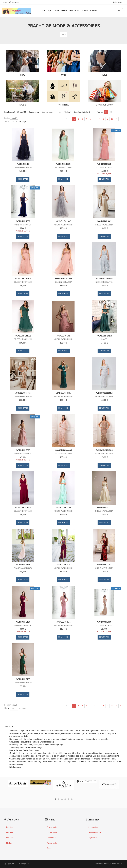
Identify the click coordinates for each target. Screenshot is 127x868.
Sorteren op (34, 112)
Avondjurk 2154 (23, 622)
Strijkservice (93, 838)
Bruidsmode (52, 827)
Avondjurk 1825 (63, 336)
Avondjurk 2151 (104, 565)
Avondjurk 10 (23, 164)
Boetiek (10, 827)
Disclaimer (99, 864)
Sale (49, 848)
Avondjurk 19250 (104, 336)
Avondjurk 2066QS (63, 450)
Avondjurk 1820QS (23, 279)
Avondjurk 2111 (104, 508)
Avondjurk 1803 (23, 221)
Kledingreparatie (94, 832)
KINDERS (23, 105)
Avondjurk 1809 (104, 221)
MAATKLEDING (63, 105)
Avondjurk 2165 (23, 679)
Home (4, 2)
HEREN (104, 75)
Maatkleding (93, 827)
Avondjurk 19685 (23, 393)
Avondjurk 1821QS (63, 279)
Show (7, 122)
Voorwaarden (117, 864)
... (91, 119)
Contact (10, 832)
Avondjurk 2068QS (104, 450)
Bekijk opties (23, 179)
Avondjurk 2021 (63, 393)
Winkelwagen (15, 2)
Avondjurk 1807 (63, 221)
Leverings (108, 864)
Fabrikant (67, 112)
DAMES (63, 75)
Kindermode (52, 843)
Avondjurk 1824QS (23, 336)
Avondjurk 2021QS (104, 393)
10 (112, 119)
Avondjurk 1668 (104, 164)
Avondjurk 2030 (23, 450)
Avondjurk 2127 (63, 565)
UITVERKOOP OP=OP (104, 105)
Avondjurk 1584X (63, 164)
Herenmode (52, 838)
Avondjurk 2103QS (23, 508)
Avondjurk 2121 (23, 565)
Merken (9, 843)
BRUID (23, 75)
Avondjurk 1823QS (104, 279)
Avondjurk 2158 (104, 622)
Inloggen (10, 838)
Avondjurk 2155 (63, 622)
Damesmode (52, 832)
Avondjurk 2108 (63, 508)
